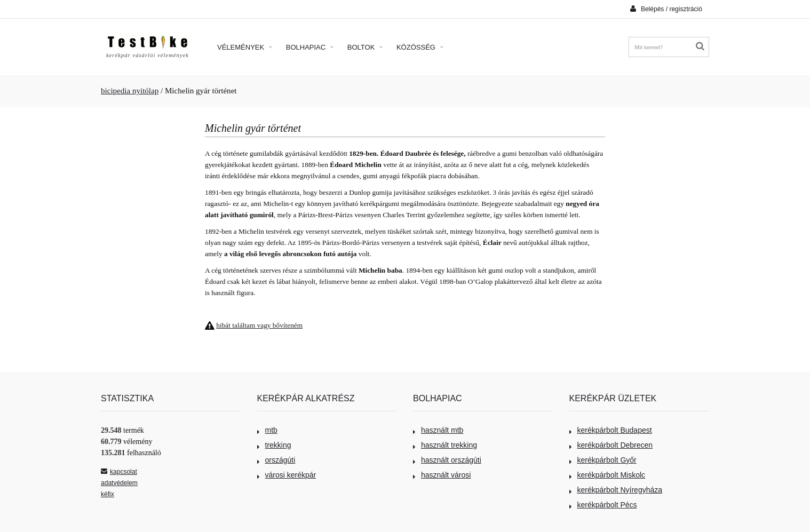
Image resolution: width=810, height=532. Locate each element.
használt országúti (447, 460)
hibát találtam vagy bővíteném (259, 325)
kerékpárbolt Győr (603, 460)
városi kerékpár (287, 475)
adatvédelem (119, 483)
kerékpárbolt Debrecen (611, 445)
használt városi (442, 475)
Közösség (420, 47)
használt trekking (445, 445)
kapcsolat (119, 472)
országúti (276, 460)
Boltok (365, 47)
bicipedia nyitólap (130, 91)
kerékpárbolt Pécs (603, 505)
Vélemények (245, 47)
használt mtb (438, 430)
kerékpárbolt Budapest (611, 430)
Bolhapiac (310, 47)
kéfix (108, 494)
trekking (274, 445)
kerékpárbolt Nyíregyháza (616, 490)
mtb (267, 430)
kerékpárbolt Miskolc (607, 475)
